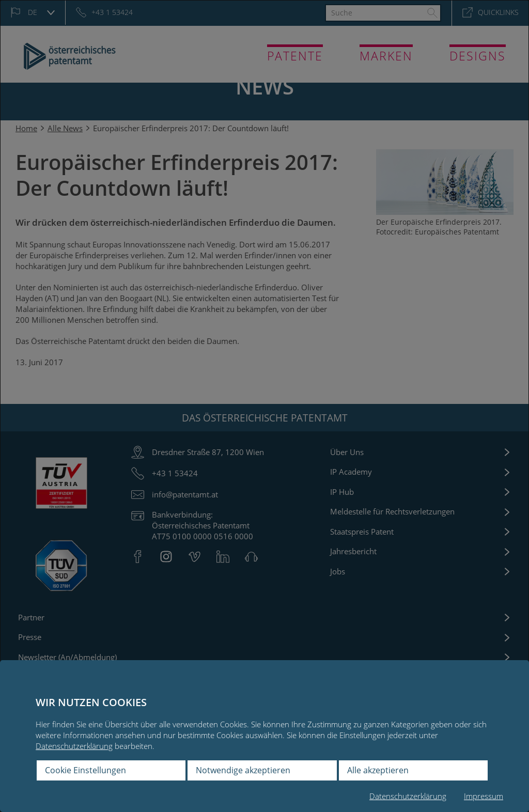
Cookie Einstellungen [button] (85, 770)
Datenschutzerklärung (74, 746)
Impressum (484, 796)
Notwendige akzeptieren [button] (243, 770)
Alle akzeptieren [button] (378, 770)
